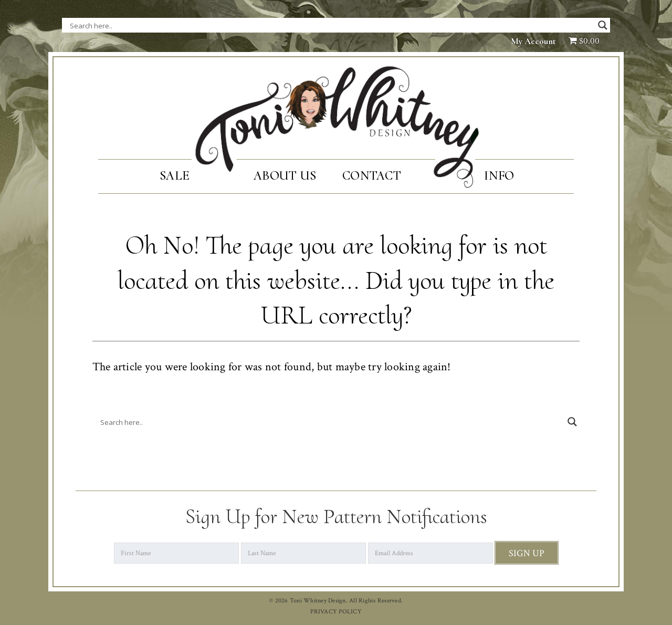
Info (499, 176)
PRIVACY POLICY (336, 612)
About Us (285, 176)
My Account (533, 41)
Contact (372, 176)
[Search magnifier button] (603, 25)
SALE (175, 176)
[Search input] (175, 25)
